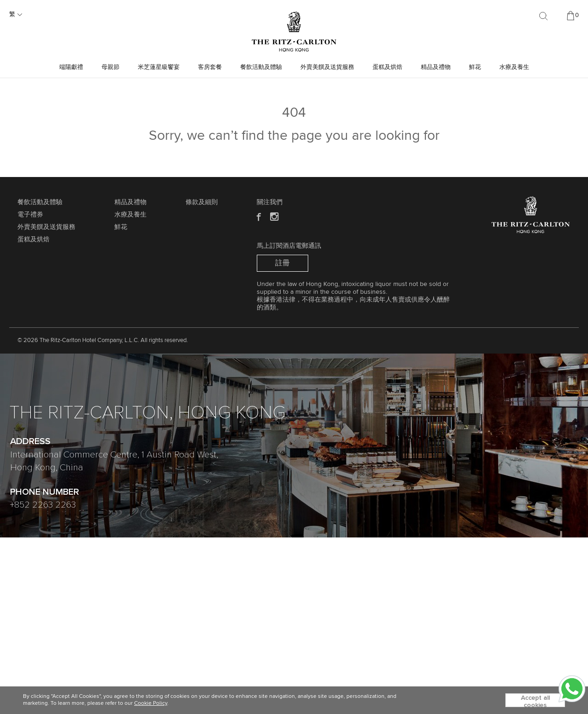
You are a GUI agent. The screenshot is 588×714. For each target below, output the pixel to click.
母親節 (110, 67)
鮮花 (475, 67)
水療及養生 (514, 67)
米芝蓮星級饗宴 (159, 67)
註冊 (283, 263)
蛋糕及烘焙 (387, 67)
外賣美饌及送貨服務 (327, 67)
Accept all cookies (535, 701)
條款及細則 (202, 202)
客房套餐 (210, 67)
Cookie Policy (151, 703)
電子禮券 (30, 215)
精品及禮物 (436, 67)
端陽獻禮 (71, 67)
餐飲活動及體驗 (261, 67)
